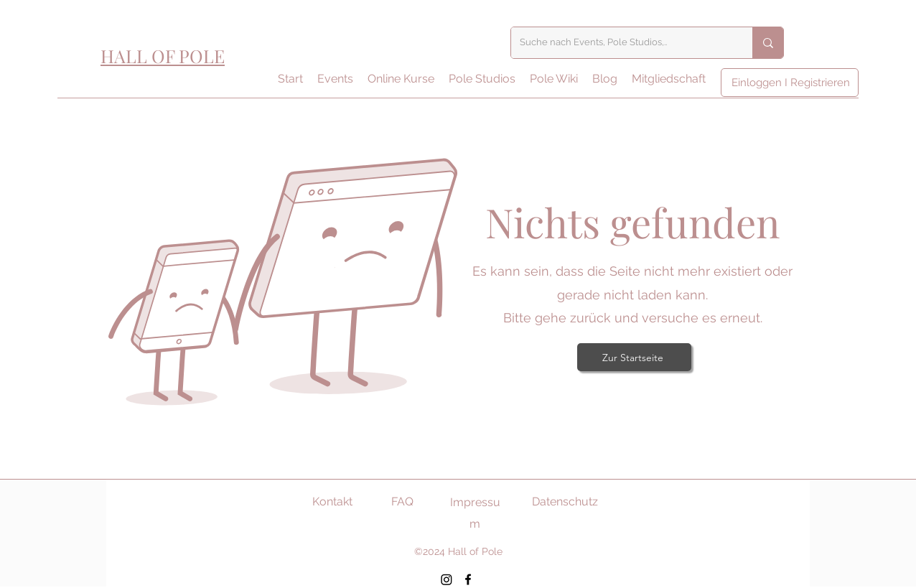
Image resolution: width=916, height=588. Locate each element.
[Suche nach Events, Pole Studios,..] (621, 43)
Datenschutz (565, 501)
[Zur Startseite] (634, 357)
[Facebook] (468, 579)
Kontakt (332, 501)
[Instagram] (447, 579)
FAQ (402, 501)
